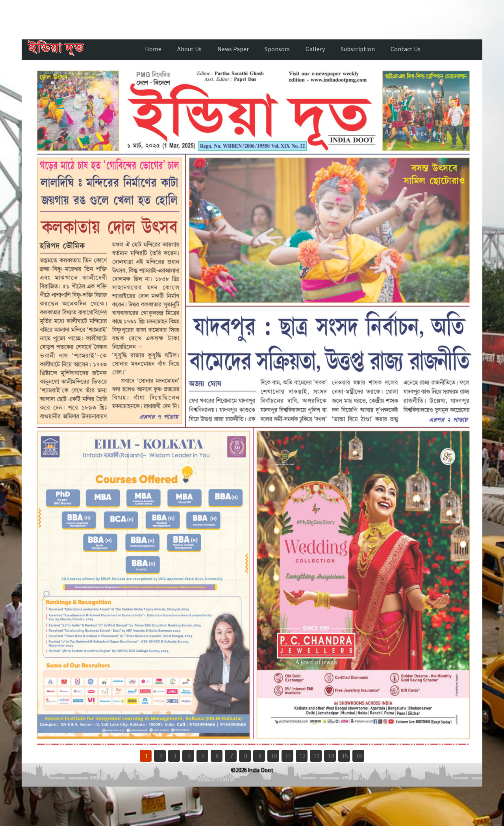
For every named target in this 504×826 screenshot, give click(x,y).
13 (317, 756)
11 (288, 756)
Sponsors (277, 49)
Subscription (358, 49)
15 (345, 756)
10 (274, 756)
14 (331, 756)
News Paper (233, 49)
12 (302, 756)
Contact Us (406, 49)
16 (359, 756)
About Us (189, 49)
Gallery (315, 49)
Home (153, 49)
